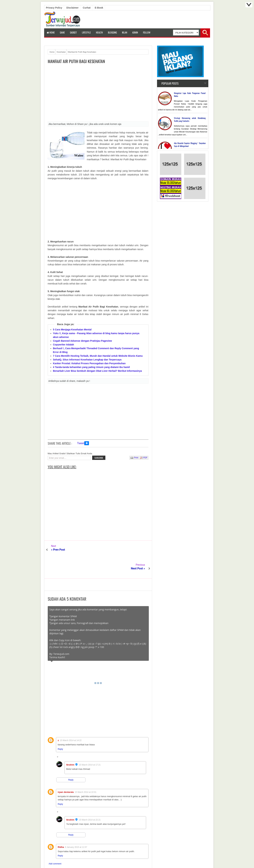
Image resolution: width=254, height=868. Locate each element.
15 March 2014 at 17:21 (90, 746)
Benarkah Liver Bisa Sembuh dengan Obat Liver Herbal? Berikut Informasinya (97, 371)
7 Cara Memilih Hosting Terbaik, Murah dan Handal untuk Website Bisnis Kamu (98, 356)
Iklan (125, 32)
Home (51, 32)
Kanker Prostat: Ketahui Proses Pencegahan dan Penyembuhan (89, 363)
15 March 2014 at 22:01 (86, 773)
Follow (147, 32)
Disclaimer (72, 8)
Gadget (73, 32)
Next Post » (138, 550)
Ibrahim (70, 746)
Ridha (61, 828)
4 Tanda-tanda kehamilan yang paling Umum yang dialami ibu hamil (91, 367)
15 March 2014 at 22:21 (90, 801)
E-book (99, 8)
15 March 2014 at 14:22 (71, 722)
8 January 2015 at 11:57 (76, 828)
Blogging (112, 32)
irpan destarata (66, 773)
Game (62, 32)
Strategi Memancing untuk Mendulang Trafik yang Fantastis (190, 119)
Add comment (55, 845)
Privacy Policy (54, 8)
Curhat (87, 8)
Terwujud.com (126, 858)
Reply (60, 730)
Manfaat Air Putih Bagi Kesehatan (76, 61)
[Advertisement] (98, 94)
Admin (135, 32)
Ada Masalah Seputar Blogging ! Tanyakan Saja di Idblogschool (190, 145)
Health (99, 32)
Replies (64, 739)
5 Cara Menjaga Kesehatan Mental (72, 330)
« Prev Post (58, 550)
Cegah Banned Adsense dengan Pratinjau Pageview (83, 341)
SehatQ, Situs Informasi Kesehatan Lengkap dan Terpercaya (87, 360)
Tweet (81, 443)
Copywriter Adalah (64, 345)
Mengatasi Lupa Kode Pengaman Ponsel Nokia (190, 94)
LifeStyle (86, 32)
